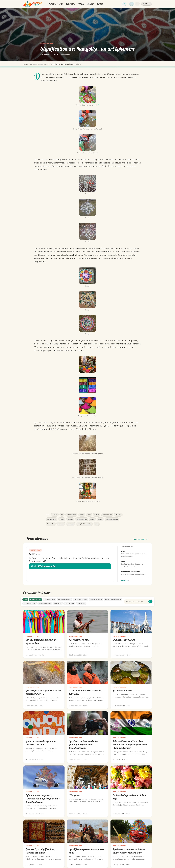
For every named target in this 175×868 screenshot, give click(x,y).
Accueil (26, 64)
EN (137, 4)
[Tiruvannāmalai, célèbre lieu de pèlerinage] (88, 685)
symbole (61, 524)
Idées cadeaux (69, 603)
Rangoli (94, 105)
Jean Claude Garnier (51, 55)
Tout (25, 600)
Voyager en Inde (47, 44)
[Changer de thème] (147, 4)
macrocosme (107, 515)
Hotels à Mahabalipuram (113, 600)
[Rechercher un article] (137, 601)
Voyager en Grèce (96, 600)
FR (132, 4)
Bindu (82, 515)
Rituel (92, 519)
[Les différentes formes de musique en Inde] (88, 844)
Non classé (81, 603)
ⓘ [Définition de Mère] (78, 128)
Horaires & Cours (56, 4)
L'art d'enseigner (49, 600)
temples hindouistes (84, 524)
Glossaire (91, 4)
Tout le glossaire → (141, 539)
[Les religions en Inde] (88, 634)
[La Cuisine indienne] (131, 685)
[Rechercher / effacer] (150, 601)
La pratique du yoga (80, 600)
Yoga (97, 524)
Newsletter (58, 603)
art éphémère (71, 515)
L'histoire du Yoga (30, 603)
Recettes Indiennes (64, 600)
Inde (89, 515)
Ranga (62, 519)
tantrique (71, 524)
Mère (75, 129)
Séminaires (71, 4)
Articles (81, 4)
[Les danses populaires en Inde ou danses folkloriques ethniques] (131, 844)
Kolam (97, 515)
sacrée (100, 519)
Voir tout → (125, 580)
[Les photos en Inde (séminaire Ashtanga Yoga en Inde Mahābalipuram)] (88, 737)
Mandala (118, 515)
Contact (100, 4)
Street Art (51, 524)
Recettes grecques (45, 603)
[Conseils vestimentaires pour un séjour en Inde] (44, 634)
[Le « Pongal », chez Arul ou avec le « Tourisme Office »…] (44, 685)
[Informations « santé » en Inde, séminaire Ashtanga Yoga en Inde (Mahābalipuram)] (131, 737)
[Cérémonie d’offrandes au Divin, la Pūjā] (131, 791)
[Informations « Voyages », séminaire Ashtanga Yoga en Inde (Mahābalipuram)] (44, 791)
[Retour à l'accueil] (33, 4)
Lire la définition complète (44, 566)
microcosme (52, 519)
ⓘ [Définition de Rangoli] (98, 105)
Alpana (55, 515)
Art (62, 515)
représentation (82, 519)
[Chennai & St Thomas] (131, 634)
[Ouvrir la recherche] (124, 4)
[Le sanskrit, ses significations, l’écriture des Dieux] (44, 844)
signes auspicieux (112, 519)
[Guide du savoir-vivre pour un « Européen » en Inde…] (44, 737)
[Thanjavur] (88, 791)
